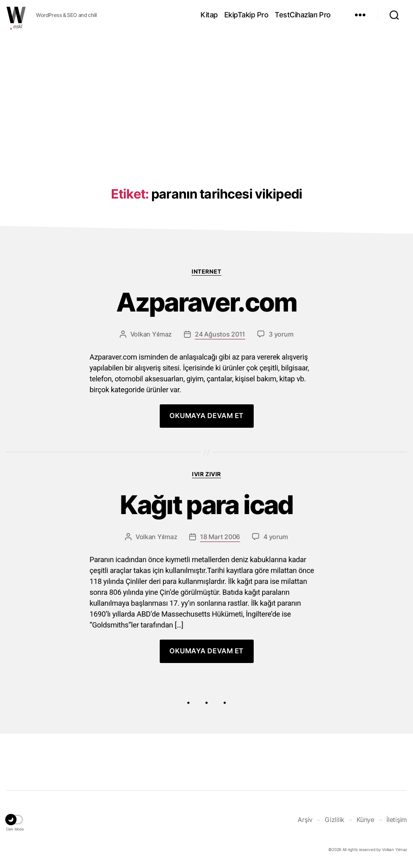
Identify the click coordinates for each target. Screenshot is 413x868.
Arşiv (305, 820)
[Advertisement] (206, 94)
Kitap (209, 15)
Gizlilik (335, 820)
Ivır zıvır (206, 474)
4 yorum (276, 537)
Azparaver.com (206, 302)
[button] (15, 821)
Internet (206, 271)
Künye (365, 820)
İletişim (397, 820)
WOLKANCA (16, 15)
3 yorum (281, 334)
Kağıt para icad (206, 505)
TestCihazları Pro (303, 15)
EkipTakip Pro (246, 15)
